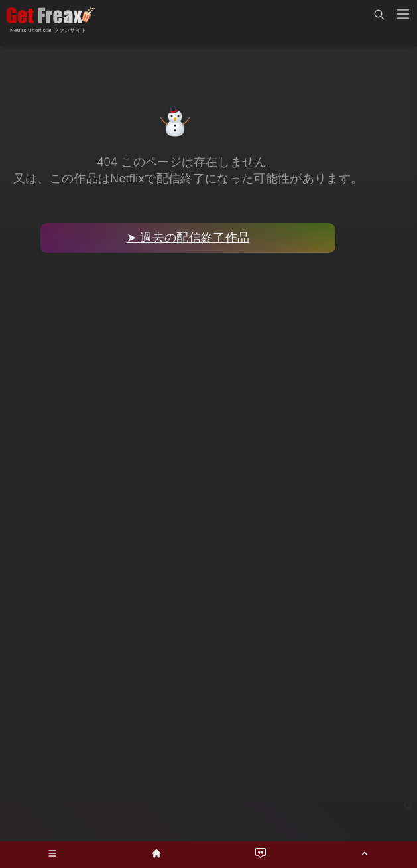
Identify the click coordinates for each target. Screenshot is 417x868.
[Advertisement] (209, 822)
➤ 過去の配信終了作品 (188, 238)
